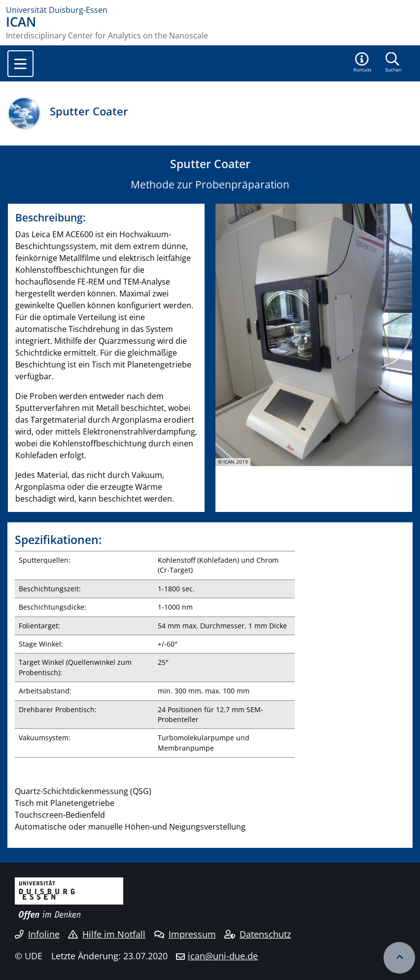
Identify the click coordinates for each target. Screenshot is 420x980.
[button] (363, 63)
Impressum (185, 934)
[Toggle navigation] (20, 64)
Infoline (37, 934)
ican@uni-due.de (223, 956)
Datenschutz (258, 934)
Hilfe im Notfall (107, 934)
